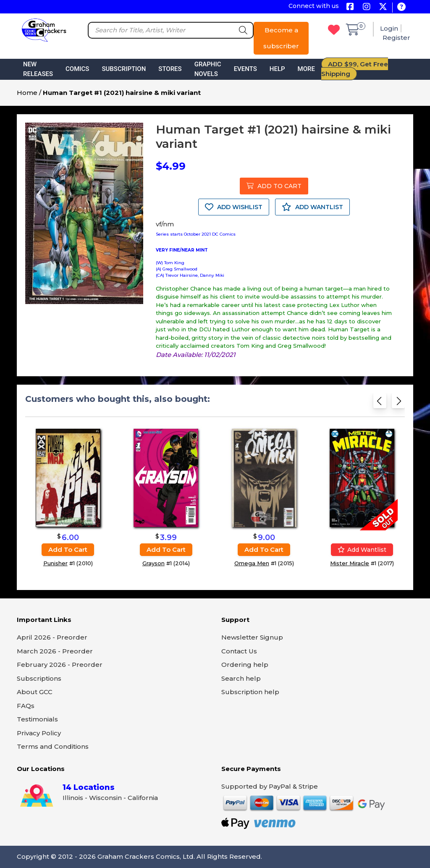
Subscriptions (39, 678)
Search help (241, 678)
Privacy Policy (39, 733)
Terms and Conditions (53, 746)
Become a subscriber (281, 38)
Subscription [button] (124, 69)
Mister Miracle (350, 563)
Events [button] (245, 69)
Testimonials (37, 719)
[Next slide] (398, 403)
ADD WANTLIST (312, 207)
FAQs (26, 706)
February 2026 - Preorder (60, 665)
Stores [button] (170, 69)
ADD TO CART (274, 186)
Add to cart (68, 549)
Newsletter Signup (252, 637)
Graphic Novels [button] (208, 69)
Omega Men (252, 563)
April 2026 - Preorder (52, 637)
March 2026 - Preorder (55, 651)
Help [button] (277, 69)
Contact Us (239, 651)
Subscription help (250, 692)
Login (389, 28)
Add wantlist (362, 550)
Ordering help (245, 665)
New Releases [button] (38, 69)
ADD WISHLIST (234, 207)
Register (396, 38)
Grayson (153, 563)
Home (27, 93)
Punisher (55, 563)
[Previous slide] (380, 403)
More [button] (306, 69)
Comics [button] (77, 69)
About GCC (35, 692)
